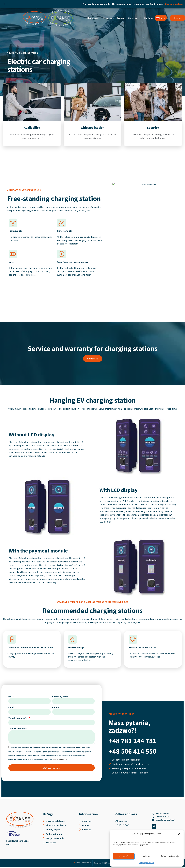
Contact (148, 18)
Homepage (93, 18)
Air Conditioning (155, 4)
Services (134, 18)
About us (108, 18)
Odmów (147, 856)
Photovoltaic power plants (96, 4)
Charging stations (174, 4)
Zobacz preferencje (170, 856)
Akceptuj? (124, 856)
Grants (120, 18)
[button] (179, 834)
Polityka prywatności (147, 863)
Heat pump (139, 4)
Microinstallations (121, 4)
